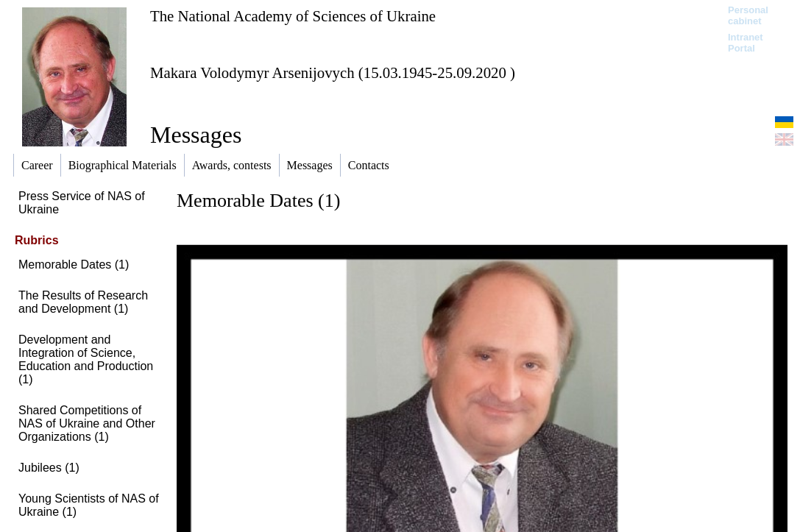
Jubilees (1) (49, 468)
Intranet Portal (746, 43)
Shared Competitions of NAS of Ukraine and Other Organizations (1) (87, 423)
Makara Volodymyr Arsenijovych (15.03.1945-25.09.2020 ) (333, 72)
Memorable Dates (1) (74, 265)
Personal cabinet (748, 15)
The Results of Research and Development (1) (83, 302)
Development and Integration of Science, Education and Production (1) (86, 359)
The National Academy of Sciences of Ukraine (293, 16)
